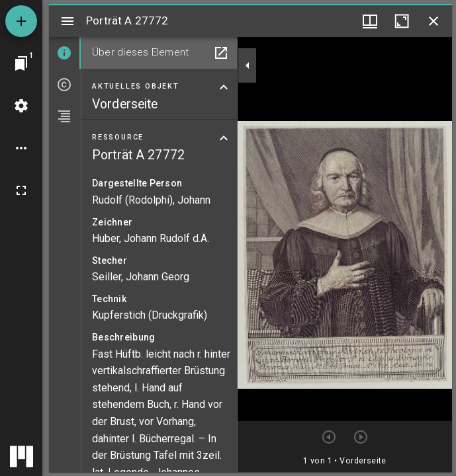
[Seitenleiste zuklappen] (248, 65)
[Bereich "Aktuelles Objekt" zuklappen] (224, 87)
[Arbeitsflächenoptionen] (21, 148)
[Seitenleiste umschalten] (68, 21)
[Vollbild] (21, 190)
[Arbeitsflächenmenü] (21, 106)
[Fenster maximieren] (402, 21)
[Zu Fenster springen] (21, 63)
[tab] (65, 53)
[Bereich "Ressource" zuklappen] (224, 138)
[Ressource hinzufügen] (21, 21)
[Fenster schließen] (433, 21)
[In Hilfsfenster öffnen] (221, 53)
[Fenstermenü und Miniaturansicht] (370, 21)
